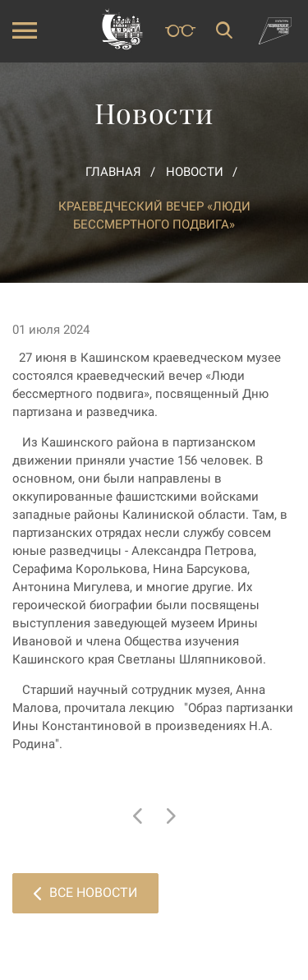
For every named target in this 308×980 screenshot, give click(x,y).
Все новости (85, 892)
